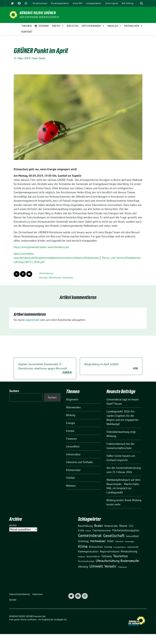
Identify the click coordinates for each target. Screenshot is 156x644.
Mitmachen (133, 26)
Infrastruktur (73, 454)
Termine (44, 26)
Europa (70, 431)
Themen (27, 26)
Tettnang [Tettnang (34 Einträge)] (106, 556)
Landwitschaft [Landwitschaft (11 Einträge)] (133, 547)
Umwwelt (68, 278)
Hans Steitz (39, 58)
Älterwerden (73, 407)
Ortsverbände (93, 26)
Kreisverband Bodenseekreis (39, 17)
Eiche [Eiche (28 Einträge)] (81, 530)
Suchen (14, 391)
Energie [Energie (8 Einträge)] (88, 531)
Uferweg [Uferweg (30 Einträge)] (83, 567)
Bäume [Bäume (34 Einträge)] (123, 526)
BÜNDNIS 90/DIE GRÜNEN (38, 13)
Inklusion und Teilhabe (79, 462)
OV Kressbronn (46, 273)
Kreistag (73, 26)
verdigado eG (60, 619)
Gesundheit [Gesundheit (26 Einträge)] (132, 536)
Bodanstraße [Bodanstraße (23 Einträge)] (111, 526)
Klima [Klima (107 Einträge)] (83, 546)
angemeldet (32, 320)
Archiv (13, 525)
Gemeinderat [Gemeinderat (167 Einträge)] (90, 535)
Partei (58, 26)
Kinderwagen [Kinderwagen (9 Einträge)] (130, 541)
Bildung (71, 415)
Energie (44, 278)
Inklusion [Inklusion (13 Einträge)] (119, 541)
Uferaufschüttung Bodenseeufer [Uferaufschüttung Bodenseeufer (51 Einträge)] (118, 561)
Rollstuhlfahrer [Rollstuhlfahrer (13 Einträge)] (93, 556)
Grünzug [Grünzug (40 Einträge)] (83, 541)
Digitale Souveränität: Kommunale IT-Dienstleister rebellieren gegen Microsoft (45, 369)
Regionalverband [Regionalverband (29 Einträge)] (110, 551)
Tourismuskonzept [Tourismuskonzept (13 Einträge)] (86, 561)
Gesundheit (73, 446)
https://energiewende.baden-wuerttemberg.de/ (41, 247)
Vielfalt (70, 478)
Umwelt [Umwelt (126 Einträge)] (96, 566)
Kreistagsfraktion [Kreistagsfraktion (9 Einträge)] (120, 547)
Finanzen (71, 439)
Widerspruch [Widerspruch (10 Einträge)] (123, 567)
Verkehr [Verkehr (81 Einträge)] (110, 566)
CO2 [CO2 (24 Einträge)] (131, 526)
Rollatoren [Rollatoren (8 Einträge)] (82, 557)
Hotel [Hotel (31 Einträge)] (110, 541)
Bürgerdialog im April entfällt (111, 366)
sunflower (32, 619)
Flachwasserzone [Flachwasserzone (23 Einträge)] (102, 530)
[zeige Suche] (142, 3)
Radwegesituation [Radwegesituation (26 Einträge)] (88, 551)
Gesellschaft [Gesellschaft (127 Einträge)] (114, 536)
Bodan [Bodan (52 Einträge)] (99, 526)
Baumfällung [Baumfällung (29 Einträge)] (85, 526)
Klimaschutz (56, 278)
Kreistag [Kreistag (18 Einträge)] (108, 547)
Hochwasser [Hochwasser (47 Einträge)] (98, 541)
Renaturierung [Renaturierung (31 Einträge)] (129, 551)
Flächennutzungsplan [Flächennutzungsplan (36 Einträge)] (126, 530)
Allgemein (72, 399)
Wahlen (114, 26)
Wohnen (71, 486)
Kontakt (27, 32)
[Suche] (137, 3)
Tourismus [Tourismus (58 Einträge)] (120, 556)
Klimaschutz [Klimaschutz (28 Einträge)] (96, 547)
